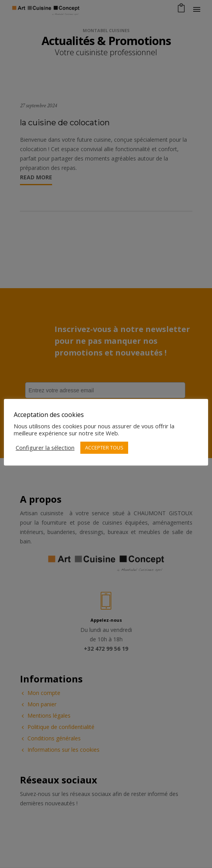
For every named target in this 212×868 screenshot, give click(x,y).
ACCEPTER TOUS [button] (104, 448)
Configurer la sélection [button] (45, 448)
